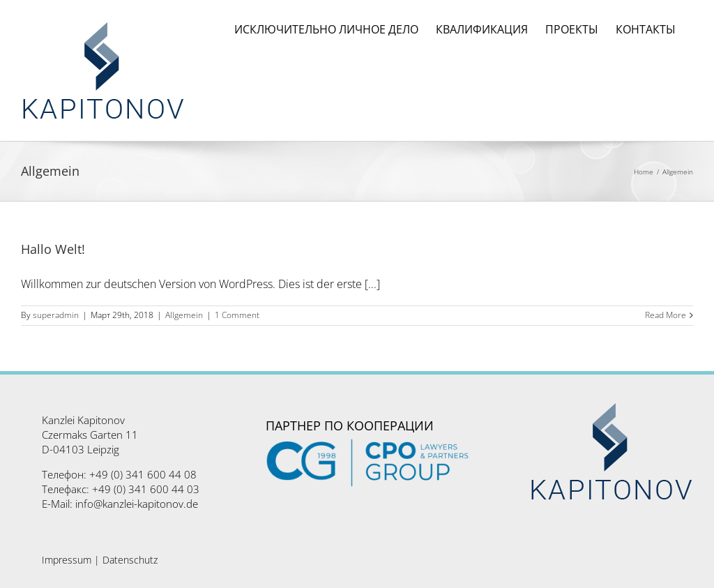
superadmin (56, 315)
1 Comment (237, 315)
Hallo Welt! (53, 249)
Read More (666, 315)
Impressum (67, 560)
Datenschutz (130, 560)
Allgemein (184, 315)
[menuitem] (326, 29)
